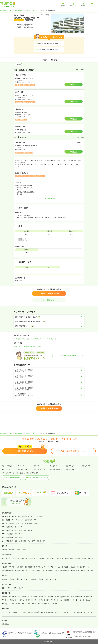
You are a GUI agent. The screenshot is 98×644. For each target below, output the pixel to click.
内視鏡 (84, 558)
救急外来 (24, 558)
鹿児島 (39, 541)
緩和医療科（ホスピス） (50, 604)
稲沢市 (35, 11)
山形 (37, 516)
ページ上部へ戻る (49, 300)
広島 (7, 534)
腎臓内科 (58, 597)
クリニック (46, 567)
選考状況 (37, 466)
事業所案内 (5, 624)
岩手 (23, 516)
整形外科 (22, 600)
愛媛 (16, 537)
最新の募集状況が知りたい (48, 44)
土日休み (23, 612)
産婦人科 (42, 600)
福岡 (12, 541)
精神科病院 (37, 567)
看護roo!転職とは (7, 466)
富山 (17, 520)
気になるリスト (87, 466)
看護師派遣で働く (55, 469)
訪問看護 (41, 558)
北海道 (14, 516)
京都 (12, 530)
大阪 (7, 530)
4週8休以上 (15, 612)
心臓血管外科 (88, 597)
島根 (21, 534)
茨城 (26, 523)
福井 (26, 520)
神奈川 (12, 523)
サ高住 (57, 570)
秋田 (32, 516)
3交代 (9, 588)
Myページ (21, 466)
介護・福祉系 (50, 558)
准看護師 (12, 550)
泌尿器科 (68, 600)
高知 (21, 537)
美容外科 (4, 597)
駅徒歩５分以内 (18, 347)
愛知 (7, 527)
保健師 (18, 550)
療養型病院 (28, 567)
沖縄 (44, 541)
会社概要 (4, 621)
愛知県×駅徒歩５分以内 (20, 339)
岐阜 (12, 527)
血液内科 (51, 597)
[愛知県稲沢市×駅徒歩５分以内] (49, 317)
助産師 (24, 550)
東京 (7, 523)
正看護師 (4, 550)
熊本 (25, 541)
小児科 (36, 600)
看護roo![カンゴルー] (6, 11)
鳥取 (16, 534)
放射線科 (88, 600)
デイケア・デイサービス (34, 570)
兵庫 (16, 530)
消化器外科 (5, 600)
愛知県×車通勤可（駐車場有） (37, 339)
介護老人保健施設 (7, 570)
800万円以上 (54, 579)
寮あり (40, 347)
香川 (12, 537)
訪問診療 (78, 558)
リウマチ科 (11, 604)
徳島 (7, 537)
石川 (22, 520)
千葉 (22, 523)
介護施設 (72, 567)
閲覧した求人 (6, 469)
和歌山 (30, 530)
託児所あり (64, 612)
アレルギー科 (36, 604)
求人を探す (53, 466)
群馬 (35, 523)
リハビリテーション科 (23, 604)
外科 (72, 597)
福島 (41, 516)
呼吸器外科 (79, 597)
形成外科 (29, 600)
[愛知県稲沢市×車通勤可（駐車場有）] (49, 322)
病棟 (3, 558)
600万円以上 (35, 579)
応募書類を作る (71, 466)
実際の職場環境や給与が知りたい (51, 50)
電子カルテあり (89, 612)
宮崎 (34, 541)
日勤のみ (15, 588)
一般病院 (4, 567)
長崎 (20, 541)
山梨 (31, 520)
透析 (36, 558)
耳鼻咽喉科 (54, 600)
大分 (29, 541)
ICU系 (31, 558)
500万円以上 (25, 579)
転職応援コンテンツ (40, 469)
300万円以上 (6, 579)
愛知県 (28, 11)
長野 (35, 520)
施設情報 (54, 60)
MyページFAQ (70, 469)
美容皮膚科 (12, 597)
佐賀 (16, 541)
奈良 (25, 530)
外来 (7, 558)
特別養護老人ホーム (83, 567)
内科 (19, 597)
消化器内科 (34, 597)
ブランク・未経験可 (76, 612)
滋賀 (21, 530)
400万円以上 (15, 579)
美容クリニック (56, 567)
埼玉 (18, 523)
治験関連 (91, 558)
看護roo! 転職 (19, 11)
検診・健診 (59, 558)
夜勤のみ (22, 588)
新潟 (13, 520)
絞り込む (18, 65)
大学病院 (12, 567)
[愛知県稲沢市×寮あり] (49, 326)
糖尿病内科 (66, 597)
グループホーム (48, 570)
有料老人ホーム (19, 570)
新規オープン (6, 612)
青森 (19, 516)
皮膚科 (62, 600)
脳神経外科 (14, 600)
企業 (92, 570)
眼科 (48, 600)
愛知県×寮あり (51, 339)
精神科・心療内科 (78, 600)
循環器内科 (43, 597)
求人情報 (44, 60)
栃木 (31, 523)
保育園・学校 (69, 558)
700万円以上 (44, 579)
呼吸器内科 (25, 597)
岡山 (12, 534)
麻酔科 (4, 604)
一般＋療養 (20, 567)
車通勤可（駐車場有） (30, 347)
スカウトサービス (23, 469)
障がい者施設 (65, 570)
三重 (21, 527)
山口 (25, 534)
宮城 (28, 516)
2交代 (3, 588)
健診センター (75, 570)
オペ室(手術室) (15, 558)
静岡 (16, 527)
